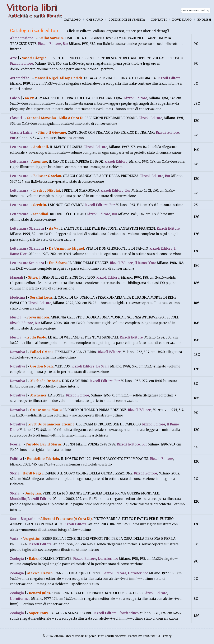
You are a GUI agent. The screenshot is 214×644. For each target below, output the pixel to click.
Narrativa (18, 352)
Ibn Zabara (58, 263)
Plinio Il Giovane (52, 133)
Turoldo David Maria (43, 444)
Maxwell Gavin (40, 573)
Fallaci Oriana (42, 352)
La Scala (103, 366)
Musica (16, 317)
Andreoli (41, 147)
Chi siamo (95, 20)
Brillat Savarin (51, 38)
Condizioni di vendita (127, 20)
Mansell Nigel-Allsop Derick (58, 78)
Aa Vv (29, 98)
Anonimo (39, 162)
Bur (65, 44)
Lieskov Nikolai (47, 191)
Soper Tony (38, 613)
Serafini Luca (41, 297)
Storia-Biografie (23, 519)
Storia (15, 473)
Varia (14, 539)
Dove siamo (182, 20)
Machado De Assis (45, 381)
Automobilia (20, 78)
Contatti (159, 20)
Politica (16, 459)
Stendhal (41, 214)
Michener (38, 395)
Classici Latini (21, 133)
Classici (16, 118)
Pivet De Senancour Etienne (51, 424)
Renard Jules (39, 593)
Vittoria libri (32, 8)
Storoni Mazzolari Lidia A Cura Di (55, 118)
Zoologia (17, 559)
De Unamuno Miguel (66, 248)
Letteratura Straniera (27, 228)
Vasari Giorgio (34, 58)
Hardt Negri (33, 473)
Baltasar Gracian (47, 176)
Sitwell (34, 277)
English (204, 20)
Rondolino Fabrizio (43, 459)
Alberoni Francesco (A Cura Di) (66, 519)
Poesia (15, 444)
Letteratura (19, 147)
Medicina (17, 297)
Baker (34, 559)
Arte (13, 58)
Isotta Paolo (36, 337)
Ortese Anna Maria (46, 410)
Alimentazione (22, 38)
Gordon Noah (41, 366)
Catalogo (72, 20)
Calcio (15, 98)
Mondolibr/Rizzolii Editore (31, 499)
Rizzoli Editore (50, 44)
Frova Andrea (38, 317)
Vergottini (32, 539)
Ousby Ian (33, 493)
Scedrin (40, 205)
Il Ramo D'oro (145, 263)
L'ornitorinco (108, 559)
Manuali (17, 277)
